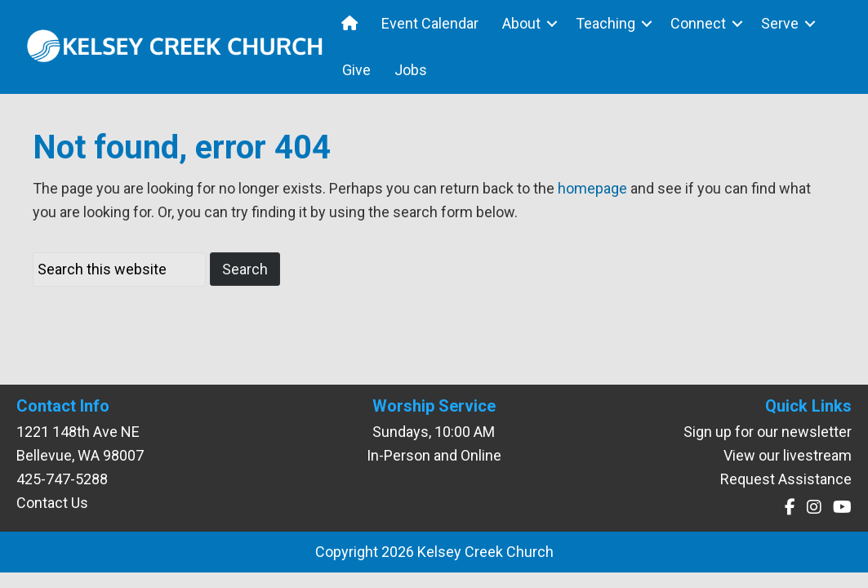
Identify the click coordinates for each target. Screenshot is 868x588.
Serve (780, 23)
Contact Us (52, 503)
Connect (698, 23)
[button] (552, 23)
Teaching (605, 23)
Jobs (411, 70)
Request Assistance (786, 479)
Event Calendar (430, 23)
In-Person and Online (434, 455)
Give (356, 70)
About (521, 23)
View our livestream (788, 455)
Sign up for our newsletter (768, 432)
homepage (592, 188)
